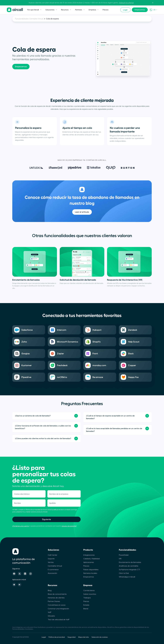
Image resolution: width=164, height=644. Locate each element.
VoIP (50, 612)
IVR (120, 559)
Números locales (90, 573)
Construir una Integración (58, 609)
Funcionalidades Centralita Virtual (29, 19)
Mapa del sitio (84, 637)
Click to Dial (124, 573)
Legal (44, 637)
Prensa (86, 601)
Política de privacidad (57, 637)
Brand (86, 609)
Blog (50, 590)
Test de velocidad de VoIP (59, 620)
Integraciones (89, 555)
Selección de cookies (100, 637)
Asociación (52, 573)
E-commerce (53, 570)
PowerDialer (124, 555)
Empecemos (140, 10)
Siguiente (46, 519)
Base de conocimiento (57, 594)
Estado (86, 605)
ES (155, 10)
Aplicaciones (89, 562)
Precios (106, 10)
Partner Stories (54, 601)
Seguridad (72, 637)
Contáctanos (89, 590)
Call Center (53, 555)
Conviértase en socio (57, 605)
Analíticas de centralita (129, 566)
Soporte (51, 559)
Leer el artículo (82, 217)
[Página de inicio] (15, 10)
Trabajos (87, 598)
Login (125, 10)
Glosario (51, 616)
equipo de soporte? (69, 526)
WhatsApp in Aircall (127, 577)
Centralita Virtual (55, 566)
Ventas (51, 562)
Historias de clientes (56, 598)
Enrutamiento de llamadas (130, 562)
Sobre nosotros (90, 594)
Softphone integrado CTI (129, 570)
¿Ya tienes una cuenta (21, 526)
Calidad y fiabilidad (92, 559)
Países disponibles (91, 570)
